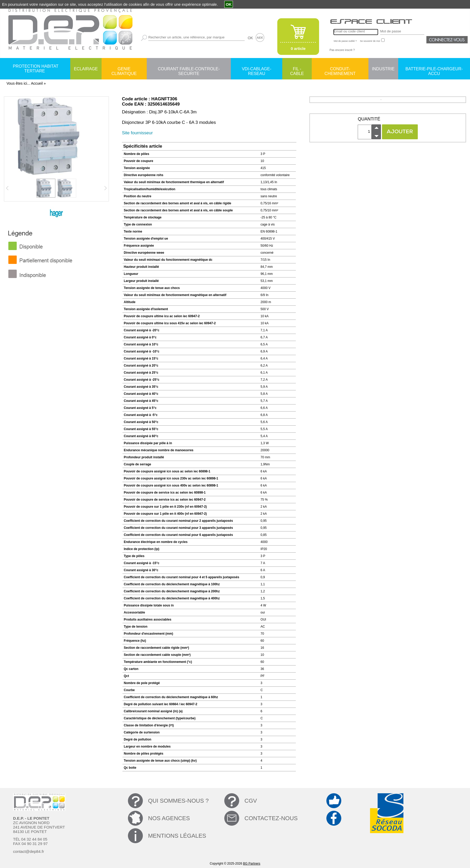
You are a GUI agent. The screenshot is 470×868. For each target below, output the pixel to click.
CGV (251, 801)
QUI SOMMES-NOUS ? (178, 801)
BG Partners (252, 864)
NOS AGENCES (169, 818)
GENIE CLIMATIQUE (124, 69)
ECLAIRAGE (86, 69)
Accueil (37, 83)
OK (250, 38)
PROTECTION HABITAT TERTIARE (36, 69)
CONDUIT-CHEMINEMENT (340, 69)
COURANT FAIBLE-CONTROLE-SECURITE (189, 69)
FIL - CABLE (297, 69)
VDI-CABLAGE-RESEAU (257, 69)
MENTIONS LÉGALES (177, 836)
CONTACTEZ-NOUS (271, 818)
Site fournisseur (137, 133)
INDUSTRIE (383, 69)
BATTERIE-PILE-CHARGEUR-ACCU (434, 69)
